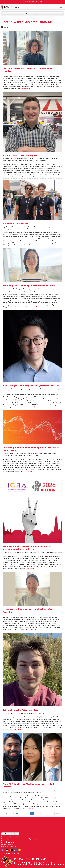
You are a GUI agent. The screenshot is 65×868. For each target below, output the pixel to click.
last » (57, 813)
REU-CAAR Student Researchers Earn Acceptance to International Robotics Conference (27, 548)
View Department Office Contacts (10, 834)
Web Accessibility (6, 853)
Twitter (7, 850)
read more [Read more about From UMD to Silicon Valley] (26, 245)
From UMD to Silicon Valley (15, 224)
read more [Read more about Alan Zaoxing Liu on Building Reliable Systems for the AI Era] (31, 407)
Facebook (3, 850)
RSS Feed (19, 850)
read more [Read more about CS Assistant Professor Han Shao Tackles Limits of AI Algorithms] (33, 629)
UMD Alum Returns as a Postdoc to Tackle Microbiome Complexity (28, 70)
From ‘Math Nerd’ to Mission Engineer (20, 155)
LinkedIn (15, 850)
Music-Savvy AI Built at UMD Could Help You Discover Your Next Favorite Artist (32, 449)
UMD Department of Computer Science (26, 7)
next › (52, 813)
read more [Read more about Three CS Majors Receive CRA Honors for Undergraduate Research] (32, 808)
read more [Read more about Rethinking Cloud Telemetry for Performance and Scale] (33, 307)
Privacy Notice (16, 853)
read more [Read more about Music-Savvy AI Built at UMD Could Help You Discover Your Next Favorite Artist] (28, 471)
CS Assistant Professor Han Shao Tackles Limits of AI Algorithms (27, 610)
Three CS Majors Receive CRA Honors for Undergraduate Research (29, 785)
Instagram (11, 850)
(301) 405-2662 (13, 847)
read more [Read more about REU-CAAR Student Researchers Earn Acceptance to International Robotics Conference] (31, 569)
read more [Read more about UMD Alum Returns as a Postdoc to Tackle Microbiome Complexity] (26, 89)
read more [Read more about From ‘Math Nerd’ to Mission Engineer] (30, 177)
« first (8, 813)
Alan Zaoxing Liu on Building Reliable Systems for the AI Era (31, 386)
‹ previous (15, 813)
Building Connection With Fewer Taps (20, 710)
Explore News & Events (32, 14)
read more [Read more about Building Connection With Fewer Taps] (18, 729)
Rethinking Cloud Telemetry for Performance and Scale (29, 285)
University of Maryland (32, 2)
